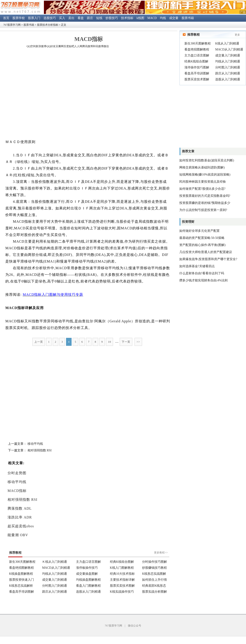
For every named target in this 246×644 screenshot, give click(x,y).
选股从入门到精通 (228, 79)
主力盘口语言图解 (197, 55)
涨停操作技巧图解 (197, 67)
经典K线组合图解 (196, 61)
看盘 (81, 18)
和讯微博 (98, 46)
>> (138, 342)
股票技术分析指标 (48, 25)
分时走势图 (17, 473)
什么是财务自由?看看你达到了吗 (202, 273)
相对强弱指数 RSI (40, 450)
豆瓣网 (60, 46)
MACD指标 (17, 491)
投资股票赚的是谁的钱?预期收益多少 (205, 203)
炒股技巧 (112, 18)
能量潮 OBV (18, 535)
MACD (152, 18)
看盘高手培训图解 (197, 73)
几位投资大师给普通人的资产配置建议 (206, 252)
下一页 (126, 342)
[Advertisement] (42, 94)
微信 (106, 46)
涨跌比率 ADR (20, 517)
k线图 (140, 18)
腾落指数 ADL (20, 508)
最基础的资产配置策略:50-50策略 (202, 238)
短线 (99, 18)
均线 (163, 18)
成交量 (174, 18)
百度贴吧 (69, 46)
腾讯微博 (88, 46)
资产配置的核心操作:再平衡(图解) (202, 245)
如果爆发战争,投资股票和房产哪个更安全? (208, 259)
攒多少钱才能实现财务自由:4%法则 (204, 280)
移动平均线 (35, 444)
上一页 (39, 342)
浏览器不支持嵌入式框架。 (89, 569)
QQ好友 (51, 46)
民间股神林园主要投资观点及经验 (203, 182)
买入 (62, 18)
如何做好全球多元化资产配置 (199, 231)
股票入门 (34, 18)
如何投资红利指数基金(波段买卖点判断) (207, 160)
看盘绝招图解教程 (197, 49)
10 (109, 342)
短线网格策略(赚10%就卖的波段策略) (205, 175)
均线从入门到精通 (228, 61)
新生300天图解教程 (198, 44)
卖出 (71, 18)
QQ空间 (31, 46)
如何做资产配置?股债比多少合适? (202, 189)
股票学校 (19, 18)
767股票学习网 (12, 25)
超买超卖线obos (21, 526)
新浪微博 (41, 46)
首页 (6, 18)
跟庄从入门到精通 (228, 73)
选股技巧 (50, 18)
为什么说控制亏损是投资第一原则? (203, 210)
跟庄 (90, 18)
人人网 (78, 46)
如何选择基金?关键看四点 (197, 266)
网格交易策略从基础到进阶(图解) (202, 167)
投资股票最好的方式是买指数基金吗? (205, 196)
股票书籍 (188, 18)
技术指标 (127, 18)
